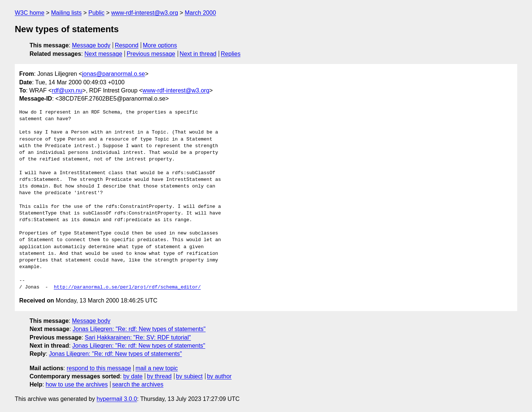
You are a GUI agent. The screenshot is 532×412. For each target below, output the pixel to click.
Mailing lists (66, 13)
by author (219, 376)
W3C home (30, 13)
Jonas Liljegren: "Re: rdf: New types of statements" (139, 329)
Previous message (151, 54)
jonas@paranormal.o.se (113, 74)
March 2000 (200, 13)
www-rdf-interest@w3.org (145, 13)
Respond (127, 45)
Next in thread (198, 54)
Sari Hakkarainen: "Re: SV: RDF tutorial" (138, 337)
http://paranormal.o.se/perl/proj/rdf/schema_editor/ (127, 287)
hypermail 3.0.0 (117, 399)
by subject (189, 376)
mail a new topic (157, 368)
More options (160, 45)
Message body (91, 45)
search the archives (138, 384)
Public (96, 13)
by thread (159, 376)
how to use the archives (77, 384)
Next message (103, 54)
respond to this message (99, 368)
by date (133, 376)
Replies (231, 54)
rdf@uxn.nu (67, 90)
